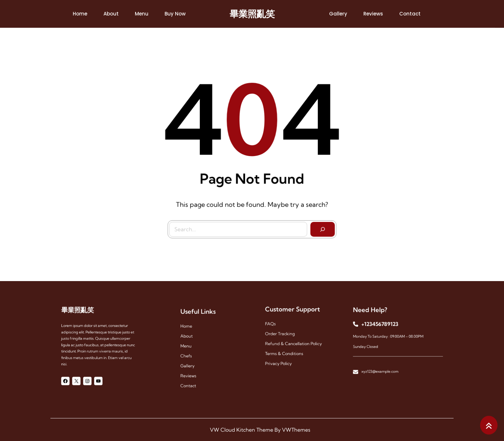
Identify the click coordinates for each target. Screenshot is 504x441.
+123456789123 (383, 327)
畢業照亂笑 (252, 13)
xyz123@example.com (383, 366)
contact (192, 379)
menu (190, 346)
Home (191, 330)
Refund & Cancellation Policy (294, 342)
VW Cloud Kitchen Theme (241, 430)
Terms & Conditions (286, 350)
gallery (192, 363)
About (191, 338)
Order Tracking (283, 334)
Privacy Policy (281, 358)
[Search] (321, 227)
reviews (192, 371)
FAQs (275, 326)
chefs (191, 355)
